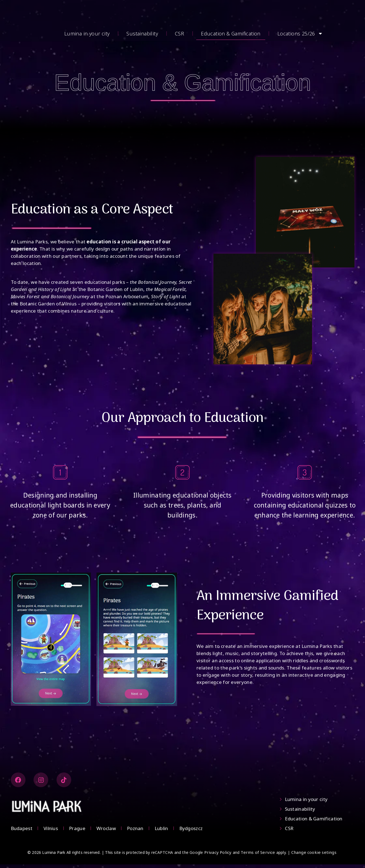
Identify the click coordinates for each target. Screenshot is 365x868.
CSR (179, 34)
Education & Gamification (231, 34)
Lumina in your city (87, 34)
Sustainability (142, 34)
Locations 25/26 (300, 34)
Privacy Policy (218, 856)
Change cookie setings (314, 856)
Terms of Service (258, 856)
